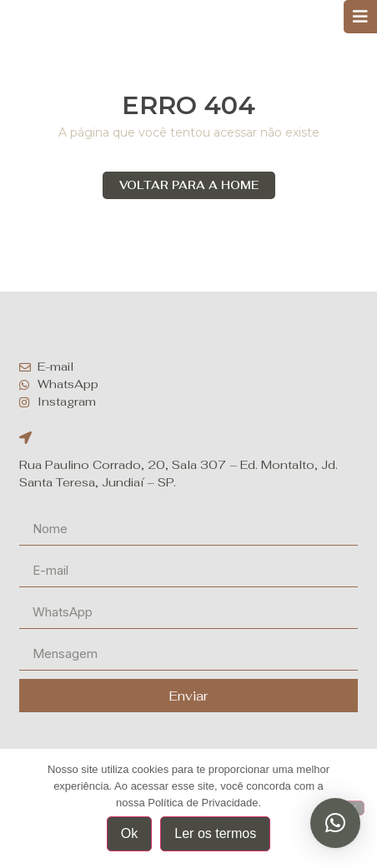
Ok (129, 833)
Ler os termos (215, 833)
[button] (335, 823)
